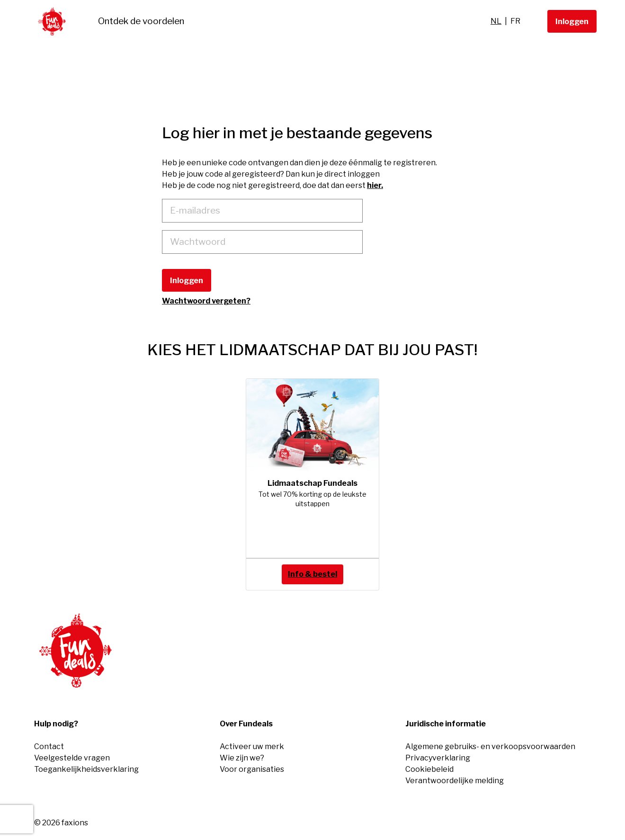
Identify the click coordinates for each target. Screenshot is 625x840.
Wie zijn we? (242, 758)
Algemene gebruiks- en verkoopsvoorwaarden (490, 746)
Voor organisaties (252, 769)
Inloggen (572, 22)
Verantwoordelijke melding (455, 781)
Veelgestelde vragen (72, 758)
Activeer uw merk (252, 746)
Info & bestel (312, 574)
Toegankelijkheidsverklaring (86, 769)
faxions (75, 823)
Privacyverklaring (438, 758)
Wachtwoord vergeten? (206, 301)
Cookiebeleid (429, 769)
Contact (49, 746)
